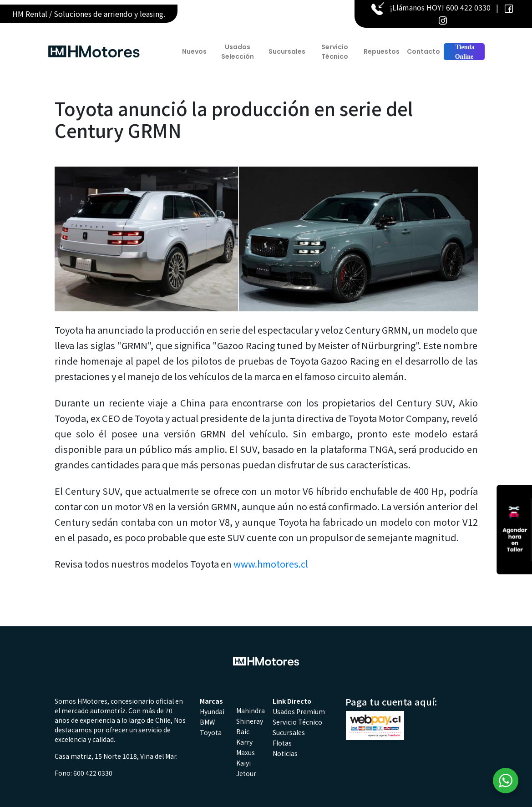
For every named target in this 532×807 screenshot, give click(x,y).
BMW (207, 722)
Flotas (282, 743)
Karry (244, 742)
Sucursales (287, 51)
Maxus (246, 752)
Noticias (285, 753)
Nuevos (194, 51)
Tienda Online (464, 52)
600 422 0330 (468, 7)
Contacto (423, 51)
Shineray (250, 721)
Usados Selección (238, 52)
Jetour (246, 773)
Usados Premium (299, 711)
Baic (243, 731)
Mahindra (251, 711)
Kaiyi (243, 763)
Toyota (211, 732)
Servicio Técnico (335, 52)
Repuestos (382, 51)
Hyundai (212, 711)
